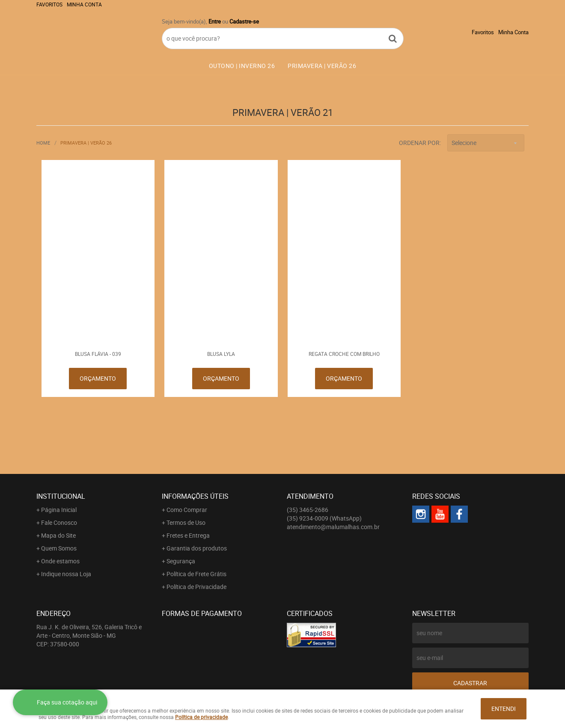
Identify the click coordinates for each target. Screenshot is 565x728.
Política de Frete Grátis (196, 574)
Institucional (61, 496)
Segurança (181, 561)
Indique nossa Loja (66, 574)
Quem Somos (59, 548)
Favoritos (49, 4)
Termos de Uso (186, 522)
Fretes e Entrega (188, 535)
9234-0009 (324, 518)
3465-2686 (308, 510)
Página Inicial (59, 510)
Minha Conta (84, 4)
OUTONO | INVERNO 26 (242, 66)
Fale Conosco (59, 522)
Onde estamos (60, 561)
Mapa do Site (58, 535)
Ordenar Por (419, 143)
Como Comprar (187, 510)
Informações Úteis (195, 496)
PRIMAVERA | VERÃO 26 (322, 66)
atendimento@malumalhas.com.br (333, 527)
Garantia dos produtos (197, 548)
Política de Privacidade (196, 587)
